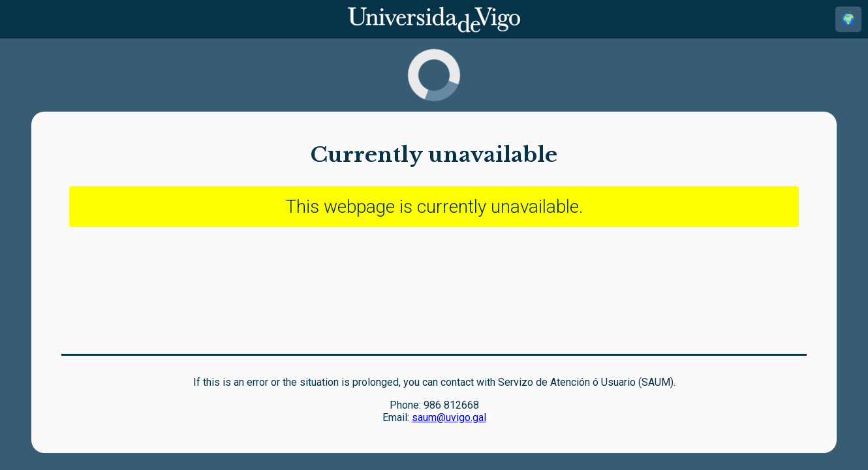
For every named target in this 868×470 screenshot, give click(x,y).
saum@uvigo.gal (449, 417)
